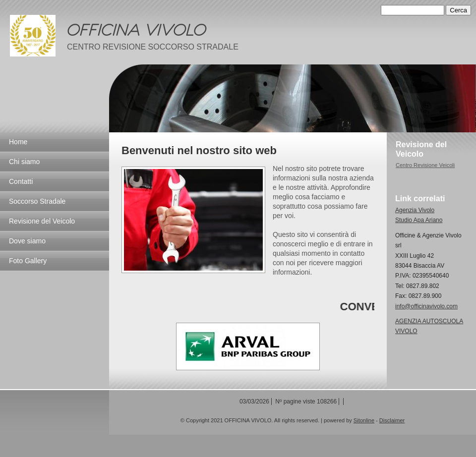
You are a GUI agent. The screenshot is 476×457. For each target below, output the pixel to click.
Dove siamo (27, 241)
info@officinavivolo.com (426, 306)
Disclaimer (392, 420)
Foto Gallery (28, 261)
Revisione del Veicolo (42, 221)
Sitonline (364, 420)
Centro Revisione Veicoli (425, 165)
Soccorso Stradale (37, 201)
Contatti (21, 181)
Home (18, 142)
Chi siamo (24, 162)
